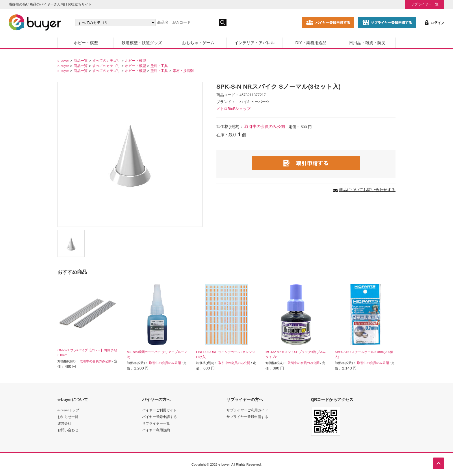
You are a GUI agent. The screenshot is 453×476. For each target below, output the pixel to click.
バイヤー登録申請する (159, 417)
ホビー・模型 (86, 43)
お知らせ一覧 (68, 417)
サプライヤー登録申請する (247, 417)
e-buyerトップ (68, 410)
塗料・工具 (159, 66)
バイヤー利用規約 (156, 430)
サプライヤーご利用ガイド (247, 410)
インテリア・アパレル (255, 43)
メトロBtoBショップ (233, 109)
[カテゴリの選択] (115, 23)
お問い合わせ (68, 430)
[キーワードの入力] (187, 23)
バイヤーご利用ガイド (159, 410)
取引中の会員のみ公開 (265, 126)
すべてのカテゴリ (106, 60)
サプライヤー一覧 (425, 4)
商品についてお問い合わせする (367, 190)
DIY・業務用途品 (311, 43)
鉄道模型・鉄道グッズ (142, 43)
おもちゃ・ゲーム (198, 43)
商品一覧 (81, 60)
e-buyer (63, 60)
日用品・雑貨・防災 (367, 43)
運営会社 (64, 423)
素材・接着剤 (183, 71)
